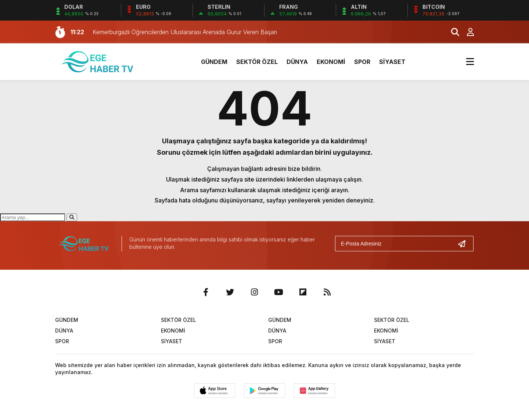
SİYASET (392, 62)
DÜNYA (297, 62)
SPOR (362, 62)
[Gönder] (465, 244)
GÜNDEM (214, 62)
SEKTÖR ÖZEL (257, 62)
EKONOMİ (331, 62)
